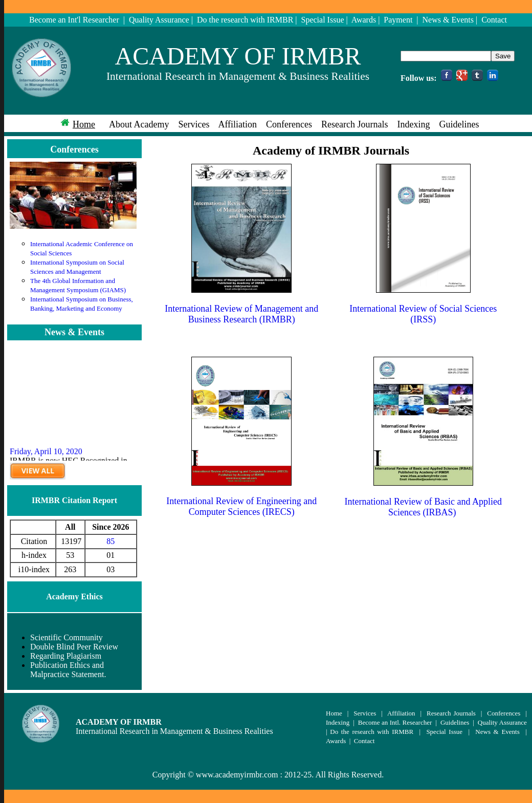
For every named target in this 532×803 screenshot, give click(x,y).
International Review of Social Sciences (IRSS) (423, 314)
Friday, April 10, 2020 (46, 456)
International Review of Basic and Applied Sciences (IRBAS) (423, 507)
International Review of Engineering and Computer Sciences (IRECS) (241, 506)
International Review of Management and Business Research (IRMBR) (241, 314)
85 (110, 541)
